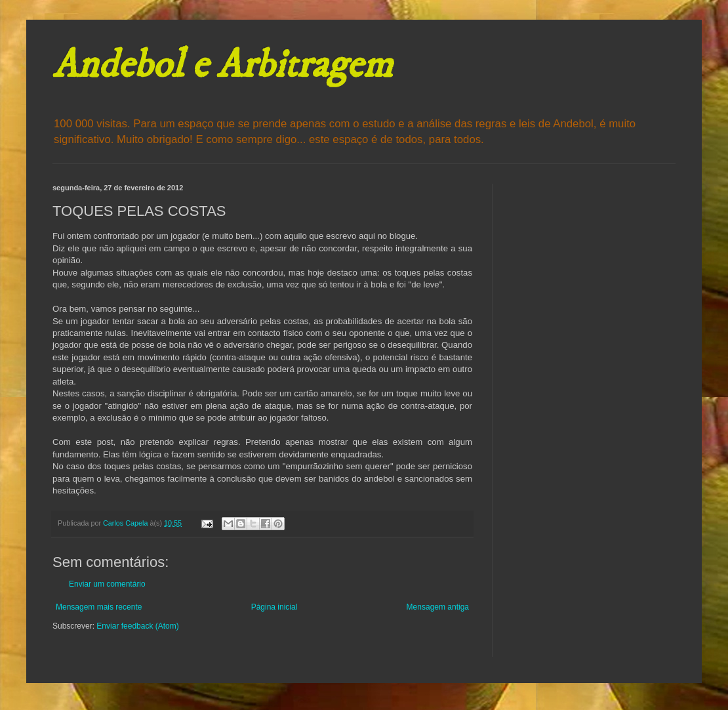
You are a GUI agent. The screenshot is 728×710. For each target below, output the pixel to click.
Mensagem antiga (438, 607)
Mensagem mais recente (99, 607)
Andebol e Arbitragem (222, 65)
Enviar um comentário (107, 584)
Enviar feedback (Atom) (137, 626)
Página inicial (274, 607)
